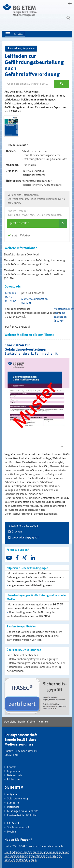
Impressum (14, 771)
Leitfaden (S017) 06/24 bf (11, 297)
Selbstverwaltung (17, 799)
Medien (12, 832)
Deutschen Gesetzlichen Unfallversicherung (35, 667)
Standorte (13, 803)
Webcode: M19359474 (26, 538)
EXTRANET (13, 823)
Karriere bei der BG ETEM (22, 815)
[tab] (37, 223)
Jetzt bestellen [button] (20, 223)
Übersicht (10, 722)
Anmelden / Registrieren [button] (21, 48)
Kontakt (43, 722)
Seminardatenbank (18, 828)
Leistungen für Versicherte (23, 811)
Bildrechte (13, 780)
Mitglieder (13, 807)
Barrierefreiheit (27, 722)
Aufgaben (13, 794)
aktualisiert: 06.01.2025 (24, 526)
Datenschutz (15, 775)
